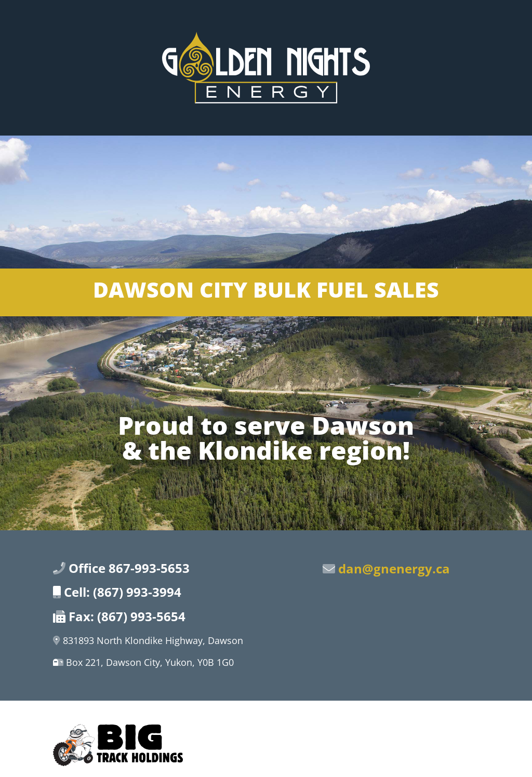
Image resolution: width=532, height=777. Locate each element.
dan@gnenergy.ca (394, 568)
